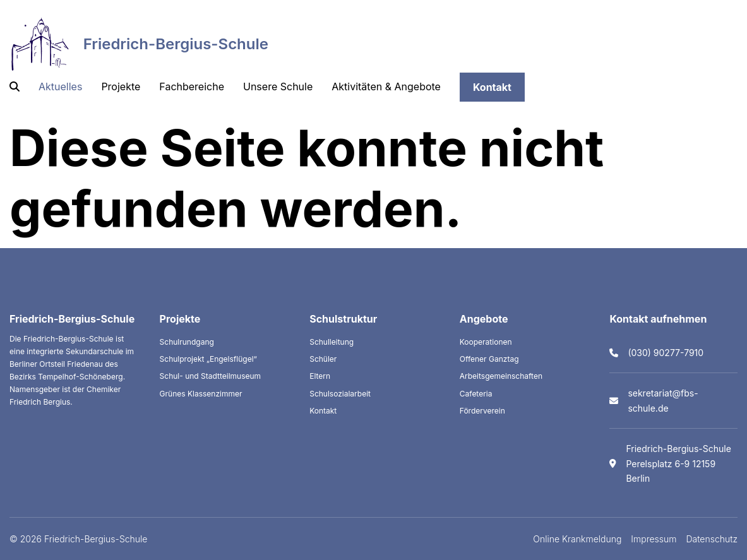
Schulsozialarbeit (340, 394)
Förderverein (482, 411)
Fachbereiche (192, 86)
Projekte (121, 86)
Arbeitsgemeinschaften (501, 376)
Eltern (320, 376)
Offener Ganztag (489, 359)
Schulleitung (332, 342)
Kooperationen (486, 342)
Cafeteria (476, 394)
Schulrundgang (187, 342)
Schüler (323, 359)
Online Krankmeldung (577, 539)
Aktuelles (60, 86)
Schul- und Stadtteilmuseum (211, 376)
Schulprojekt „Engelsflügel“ (208, 359)
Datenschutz (712, 539)
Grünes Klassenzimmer (201, 394)
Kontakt (492, 87)
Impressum (654, 539)
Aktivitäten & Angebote (386, 86)
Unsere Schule (278, 86)
